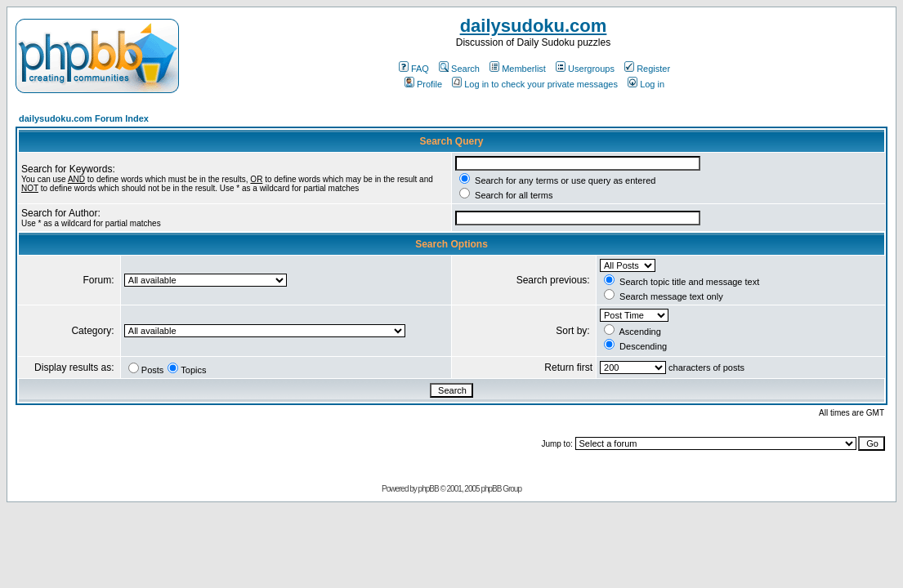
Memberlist (518, 69)
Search (459, 69)
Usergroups (585, 69)
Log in (646, 84)
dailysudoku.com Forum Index (84, 118)
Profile (423, 84)
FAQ (414, 69)
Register (647, 69)
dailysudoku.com (534, 26)
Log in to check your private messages (535, 84)
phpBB (429, 489)
